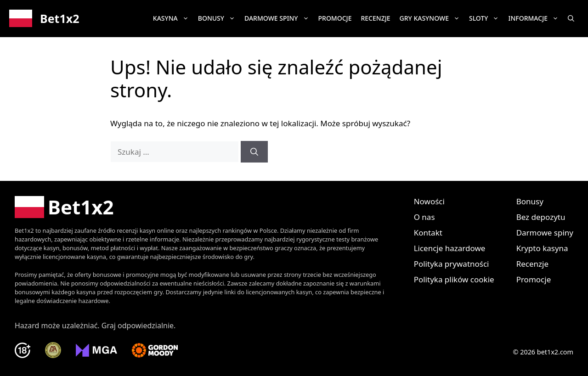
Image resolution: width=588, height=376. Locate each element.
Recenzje (375, 18)
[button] (571, 18)
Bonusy (219, 18)
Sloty (486, 18)
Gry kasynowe (432, 18)
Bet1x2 (59, 18)
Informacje (536, 18)
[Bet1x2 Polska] (64, 207)
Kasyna (173, 18)
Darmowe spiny (279, 18)
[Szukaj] (254, 152)
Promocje (335, 18)
